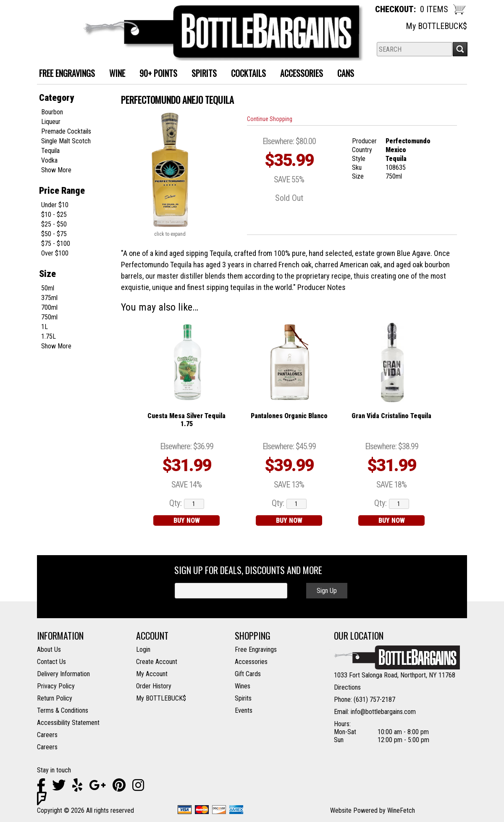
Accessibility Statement (68, 723)
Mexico (396, 150)
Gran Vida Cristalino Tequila (391, 416)
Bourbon (52, 112)
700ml (49, 307)
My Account (152, 674)
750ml (49, 317)
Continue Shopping (270, 119)
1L (45, 327)
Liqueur (51, 122)
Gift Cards (248, 674)
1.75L (49, 336)
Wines (243, 686)
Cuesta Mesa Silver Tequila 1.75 (186, 420)
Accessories (298, 74)
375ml (49, 298)
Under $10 (55, 205)
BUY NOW (187, 520)
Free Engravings (256, 649)
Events (244, 710)
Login (143, 649)
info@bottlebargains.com (383, 712)
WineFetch (401, 810)
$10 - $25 (54, 215)
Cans (343, 74)
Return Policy (55, 698)
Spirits (201, 74)
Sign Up (327, 591)
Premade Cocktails (66, 131)
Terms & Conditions (63, 710)
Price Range (62, 191)
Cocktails (245, 74)
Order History (154, 686)
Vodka (49, 160)
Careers (47, 735)
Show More (56, 170)
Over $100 (55, 253)
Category (56, 98)
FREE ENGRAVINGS (67, 73)
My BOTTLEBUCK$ (436, 26)
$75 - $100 (56, 244)
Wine (114, 74)
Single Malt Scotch (66, 141)
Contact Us (51, 662)
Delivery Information (63, 674)
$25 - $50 (54, 224)
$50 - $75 (54, 234)
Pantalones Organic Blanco (289, 416)
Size (47, 274)
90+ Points (158, 73)
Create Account (157, 662)
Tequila (50, 151)
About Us (49, 649)
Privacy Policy (56, 686)
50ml (48, 288)
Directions (347, 687)
